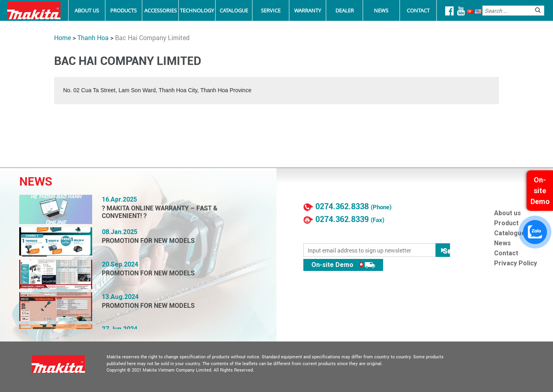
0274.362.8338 (342, 206)
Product (506, 223)
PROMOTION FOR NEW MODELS (148, 241)
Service (271, 10)
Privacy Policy (516, 263)
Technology (197, 10)
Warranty (308, 10)
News (381, 10)
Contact (418, 10)
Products (123, 10)
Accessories (160, 10)
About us (508, 213)
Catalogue (234, 10)
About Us (87, 10)
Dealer (345, 10)
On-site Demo (343, 265)
